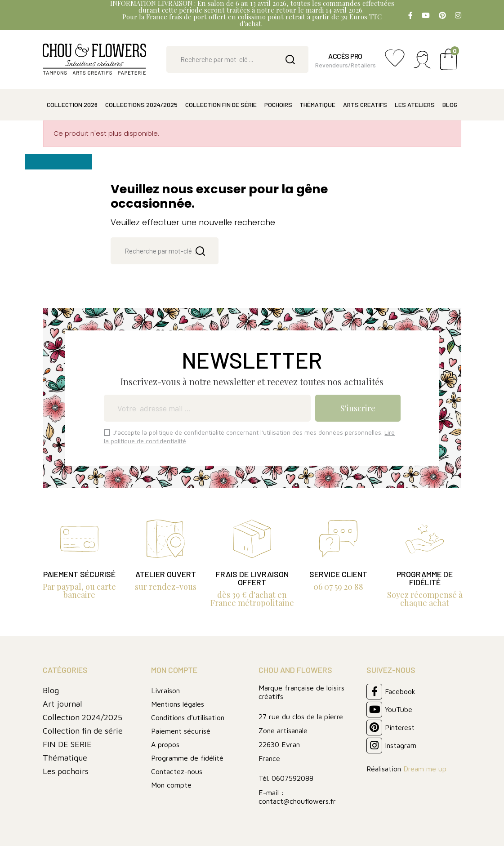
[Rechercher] (237, 59)
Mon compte (171, 785)
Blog (51, 690)
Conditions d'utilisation (188, 717)
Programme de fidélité (187, 758)
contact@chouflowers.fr (297, 801)
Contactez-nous (177, 771)
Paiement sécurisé (181, 731)
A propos (165, 744)
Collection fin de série (83, 731)
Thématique (65, 758)
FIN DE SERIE (67, 744)
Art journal (62, 704)
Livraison (165, 690)
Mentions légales (178, 704)
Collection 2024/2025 (83, 717)
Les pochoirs (66, 771)
